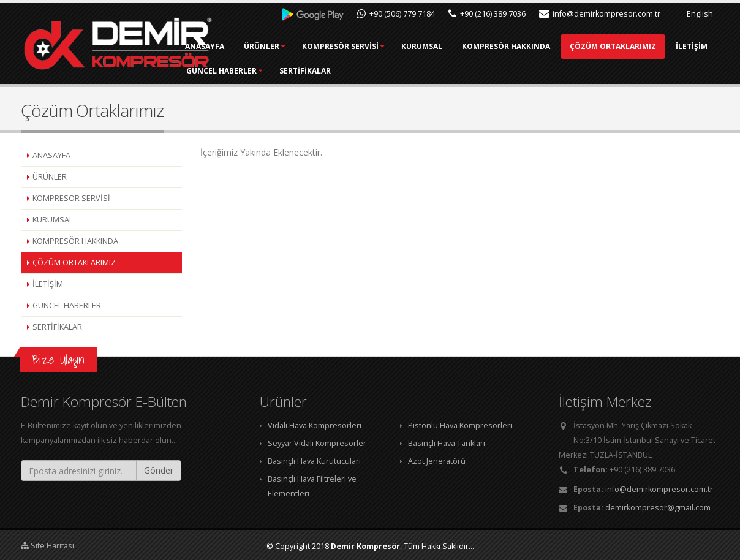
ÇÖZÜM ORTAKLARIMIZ (289, 71)
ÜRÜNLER (322, 46)
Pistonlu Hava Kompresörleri (460, 426)
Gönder (159, 470)
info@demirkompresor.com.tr (600, 14)
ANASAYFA (265, 46)
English (693, 14)
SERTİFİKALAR (523, 71)
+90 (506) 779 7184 (396, 14)
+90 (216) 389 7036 (487, 14)
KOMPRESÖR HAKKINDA (566, 46)
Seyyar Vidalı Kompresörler (317, 443)
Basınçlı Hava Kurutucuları (314, 461)
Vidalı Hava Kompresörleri (315, 426)
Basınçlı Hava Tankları (447, 443)
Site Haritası (47, 546)
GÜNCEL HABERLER (439, 71)
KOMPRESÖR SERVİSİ (400, 46)
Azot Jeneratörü (437, 461)
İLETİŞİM (368, 71)
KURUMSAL (482, 46)
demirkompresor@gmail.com (658, 508)
